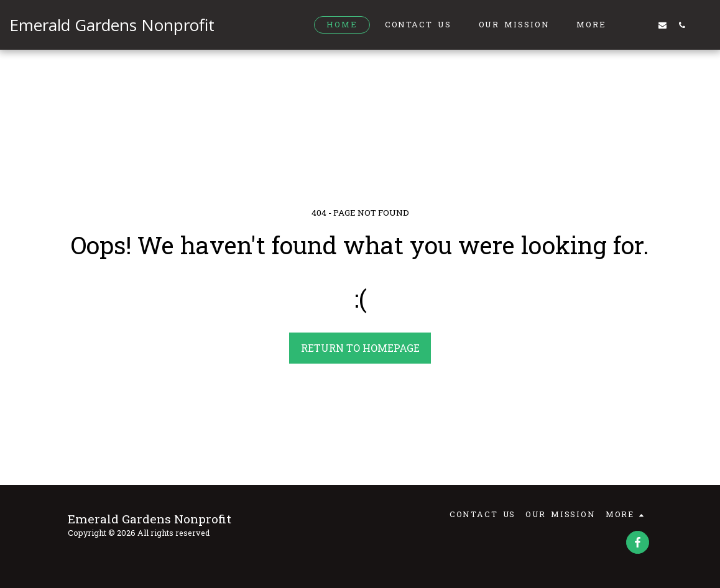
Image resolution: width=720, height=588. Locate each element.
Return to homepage (360, 348)
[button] (643, 25)
